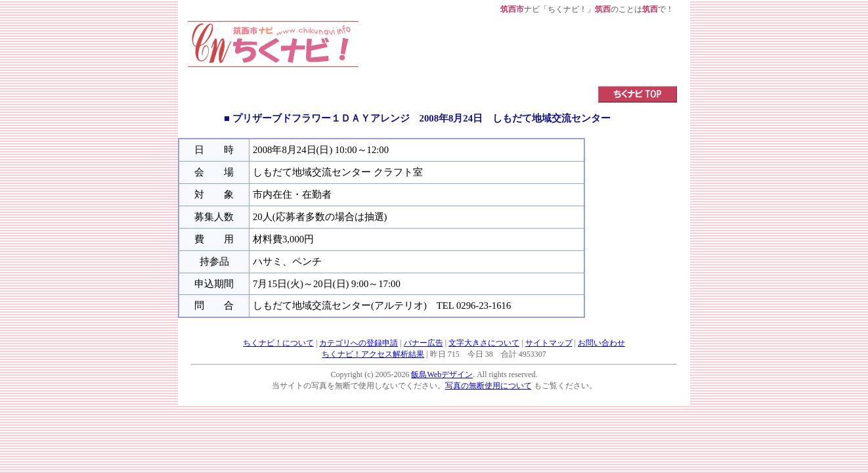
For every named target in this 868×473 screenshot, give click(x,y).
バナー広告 (423, 343)
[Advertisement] (518, 51)
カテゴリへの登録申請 (358, 343)
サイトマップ (549, 343)
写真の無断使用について (488, 386)
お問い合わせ (601, 343)
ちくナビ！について (278, 343)
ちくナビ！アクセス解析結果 (373, 354)
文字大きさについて (484, 343)
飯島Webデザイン (442, 374)
